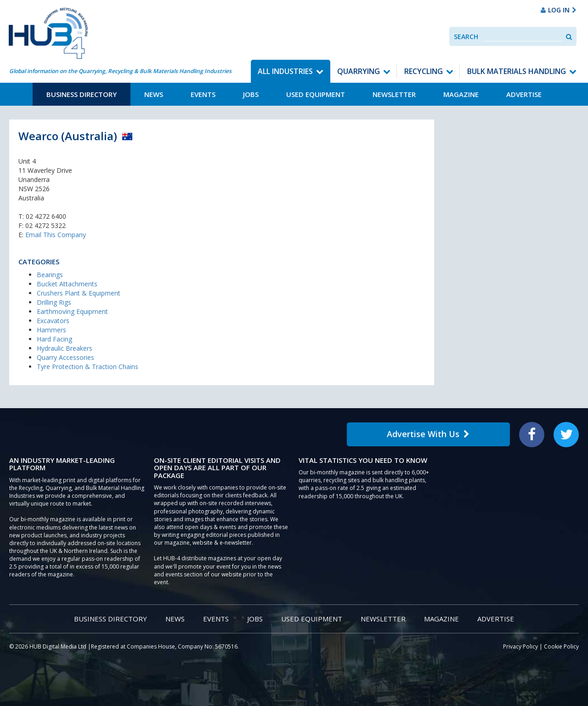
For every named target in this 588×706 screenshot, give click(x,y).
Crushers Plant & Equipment (79, 293)
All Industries (285, 71)
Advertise (524, 94)
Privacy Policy (520, 646)
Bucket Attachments (67, 284)
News (154, 94)
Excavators (53, 321)
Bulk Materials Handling (517, 71)
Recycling (424, 71)
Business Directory (82, 94)
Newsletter (394, 94)
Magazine (461, 94)
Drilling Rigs (54, 302)
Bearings (50, 275)
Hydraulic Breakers (65, 348)
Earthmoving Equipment (72, 311)
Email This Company (56, 235)
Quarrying (359, 71)
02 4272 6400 (46, 216)
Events (203, 94)
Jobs (251, 94)
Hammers (51, 330)
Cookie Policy (561, 646)
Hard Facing (54, 339)
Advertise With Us (428, 434)
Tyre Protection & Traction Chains (88, 367)
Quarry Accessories (65, 357)
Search (466, 37)
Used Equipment (316, 94)
